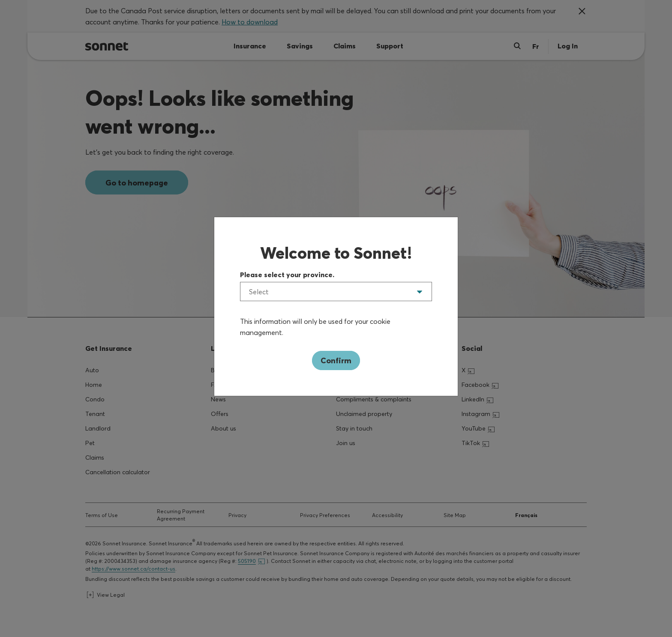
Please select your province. (287, 275)
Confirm (336, 360)
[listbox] (336, 292)
